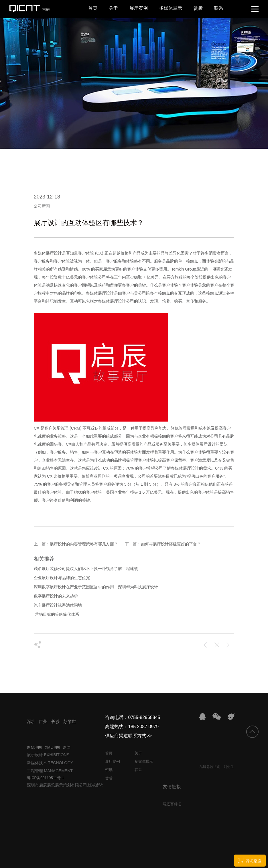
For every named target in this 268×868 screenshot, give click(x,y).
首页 (93, 8)
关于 (113, 8)
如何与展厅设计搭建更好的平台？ (171, 544)
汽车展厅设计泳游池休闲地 (58, 605)
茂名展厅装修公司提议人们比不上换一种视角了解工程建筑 (86, 569)
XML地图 (52, 747)
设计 (58, 253)
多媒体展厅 (44, 253)
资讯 (109, 770)
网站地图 (34, 747)
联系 (219, 8)
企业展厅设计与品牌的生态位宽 (62, 578)
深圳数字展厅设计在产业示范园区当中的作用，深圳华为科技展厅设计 (96, 587)
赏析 (198, 8)
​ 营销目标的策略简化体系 (56, 614)
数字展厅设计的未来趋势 (56, 596)
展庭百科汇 (172, 804)
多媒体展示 (171, 8)
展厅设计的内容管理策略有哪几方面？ (84, 544)
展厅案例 (139, 8)
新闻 (67, 747)
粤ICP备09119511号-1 (46, 778)
